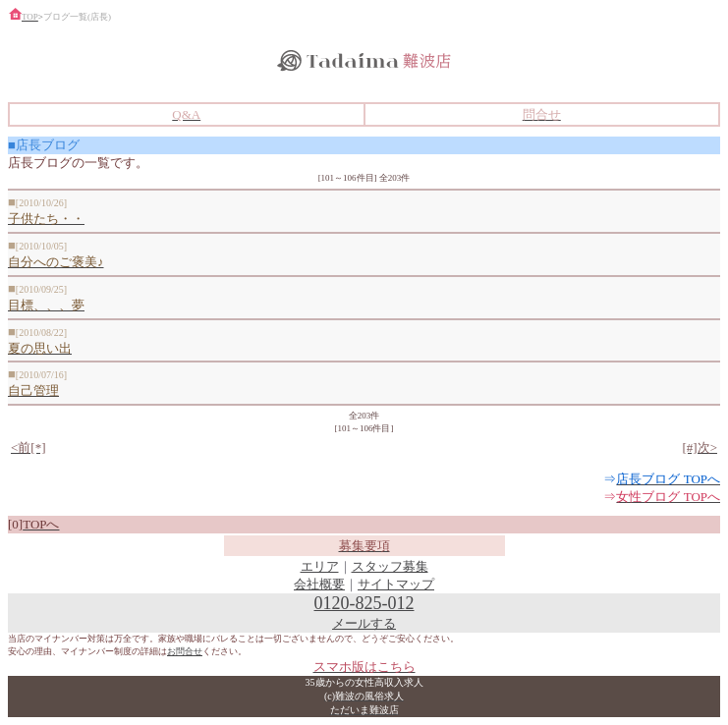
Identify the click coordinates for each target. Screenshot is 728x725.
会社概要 (319, 584)
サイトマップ (396, 584)
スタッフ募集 (390, 566)
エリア (320, 566)
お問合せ (185, 651)
